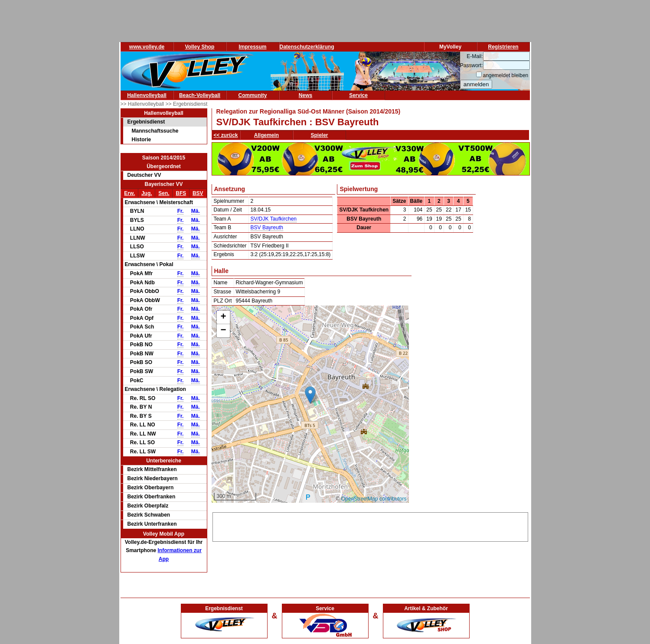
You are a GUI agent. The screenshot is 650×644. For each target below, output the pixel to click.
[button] (310, 395)
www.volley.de (147, 47)
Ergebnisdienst (146, 122)
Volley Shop (200, 47)
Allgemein (266, 135)
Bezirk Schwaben (149, 515)
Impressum (252, 47)
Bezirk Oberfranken (152, 497)
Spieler (320, 135)
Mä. (196, 211)
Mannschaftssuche (155, 131)
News (305, 95)
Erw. (129, 193)
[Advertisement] (370, 526)
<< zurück (226, 135)
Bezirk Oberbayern (151, 488)
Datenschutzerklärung (307, 47)
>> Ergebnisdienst (187, 104)
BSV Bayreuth (267, 228)
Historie (142, 140)
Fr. (181, 211)
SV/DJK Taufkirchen (274, 219)
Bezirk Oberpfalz (148, 506)
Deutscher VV (144, 175)
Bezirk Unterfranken (152, 524)
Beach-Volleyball (200, 95)
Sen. (164, 193)
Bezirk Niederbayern (153, 478)
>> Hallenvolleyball (143, 104)
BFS (181, 193)
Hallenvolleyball (147, 95)
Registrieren (503, 47)
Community (253, 95)
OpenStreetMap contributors (374, 499)
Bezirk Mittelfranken (152, 469)
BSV (198, 193)
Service (358, 95)
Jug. (147, 193)
